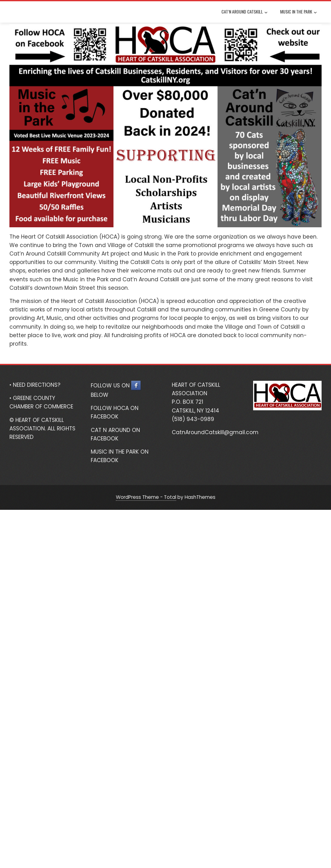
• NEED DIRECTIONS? (35, 385)
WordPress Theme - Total (146, 497)
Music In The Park (298, 12)
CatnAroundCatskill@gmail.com (215, 432)
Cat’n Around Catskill (244, 12)
